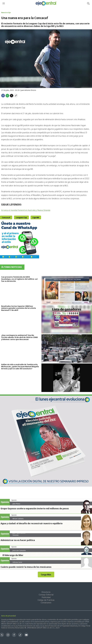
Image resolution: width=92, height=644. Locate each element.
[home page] (46, 3)
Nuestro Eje (6, 12)
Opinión (14, 500)
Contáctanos (46, 603)
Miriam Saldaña (18, 519)
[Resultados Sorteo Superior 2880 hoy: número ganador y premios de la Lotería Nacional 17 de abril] (67, 319)
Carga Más (46, 575)
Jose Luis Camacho (19, 550)
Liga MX (36, 217)
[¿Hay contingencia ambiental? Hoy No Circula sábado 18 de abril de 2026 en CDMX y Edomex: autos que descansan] (67, 349)
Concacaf (6, 217)
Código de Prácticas (46, 600)
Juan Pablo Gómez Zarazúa (19, 534)
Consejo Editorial (46, 595)
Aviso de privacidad (8, 616)
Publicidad (46, 597)
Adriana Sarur (17, 562)
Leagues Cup (21, 217)
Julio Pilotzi (16, 504)
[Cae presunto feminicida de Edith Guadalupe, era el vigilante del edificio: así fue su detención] (67, 290)
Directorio (46, 592)
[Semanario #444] (46, 441)
